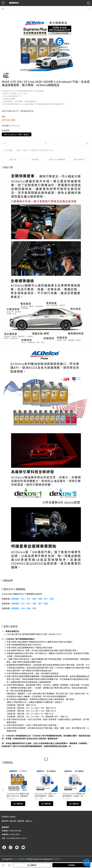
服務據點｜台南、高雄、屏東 (24, 608)
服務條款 (21, 821)
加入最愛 (8, 150)
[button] (89, 790)
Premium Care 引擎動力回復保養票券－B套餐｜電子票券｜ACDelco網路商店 (74, 795)
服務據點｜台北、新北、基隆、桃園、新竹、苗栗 (32, 599)
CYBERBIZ (57, 859)
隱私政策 (13, 821)
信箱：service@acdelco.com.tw (14, 838)
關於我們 (5, 821)
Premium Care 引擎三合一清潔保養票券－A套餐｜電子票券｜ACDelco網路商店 (46, 795)
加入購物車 (32, 865)
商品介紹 (13, 159)
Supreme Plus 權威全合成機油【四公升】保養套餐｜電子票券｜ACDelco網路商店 (18, 795)
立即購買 (71, 865)
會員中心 (29, 821)
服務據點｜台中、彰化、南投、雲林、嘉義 (30, 603)
